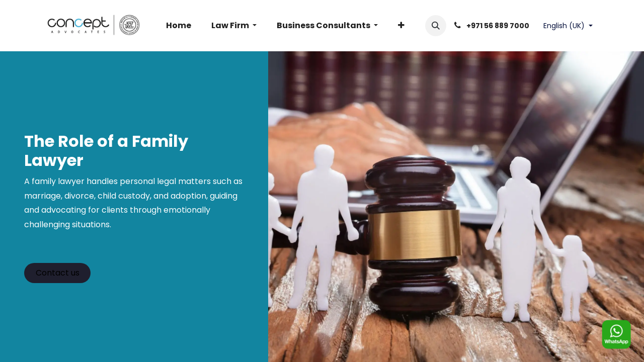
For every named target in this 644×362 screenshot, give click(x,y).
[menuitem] (179, 26)
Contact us (58, 273)
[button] (436, 26)
